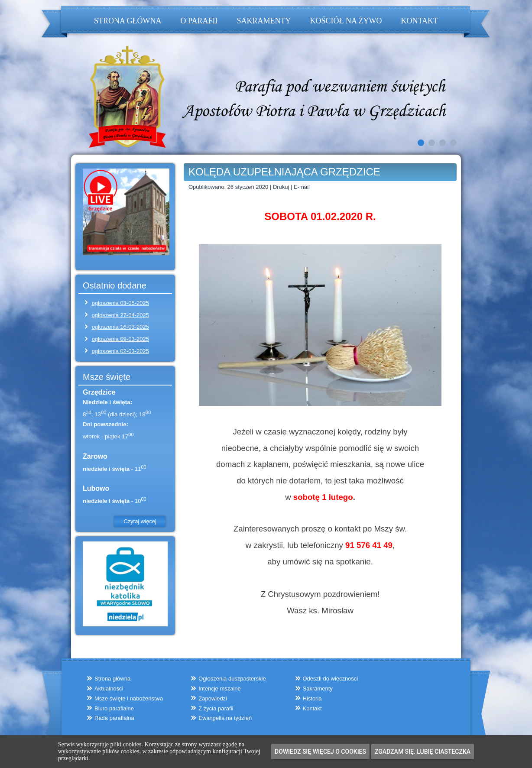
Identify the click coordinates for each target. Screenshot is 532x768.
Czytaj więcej (140, 521)
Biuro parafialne (114, 708)
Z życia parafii (216, 708)
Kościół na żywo (346, 21)
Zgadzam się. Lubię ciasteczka (423, 752)
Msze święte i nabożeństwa (129, 698)
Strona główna (128, 21)
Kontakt (419, 21)
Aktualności (109, 689)
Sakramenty (264, 21)
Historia (312, 698)
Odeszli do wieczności (331, 679)
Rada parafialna (114, 718)
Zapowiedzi (213, 698)
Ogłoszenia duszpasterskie (232, 679)
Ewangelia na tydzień (225, 718)
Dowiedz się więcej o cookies (320, 752)
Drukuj (282, 187)
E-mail (302, 187)
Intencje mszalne (220, 689)
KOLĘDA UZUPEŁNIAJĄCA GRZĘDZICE (284, 172)
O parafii (199, 21)
